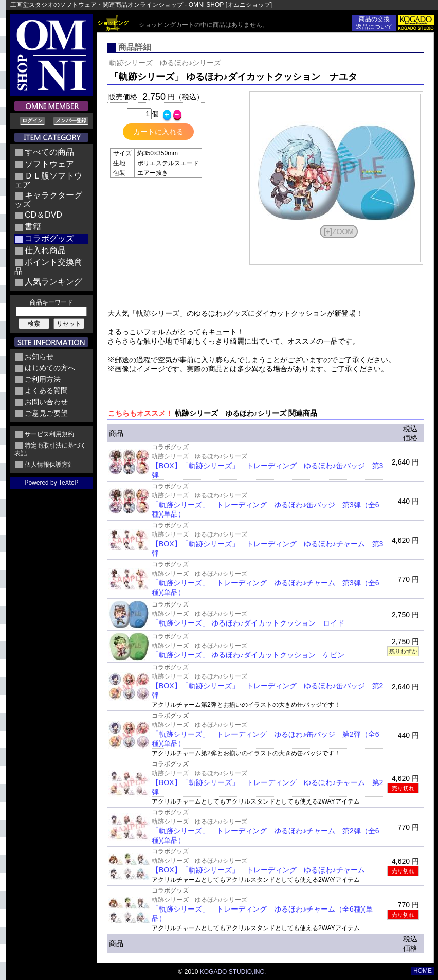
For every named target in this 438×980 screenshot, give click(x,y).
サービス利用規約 (49, 434)
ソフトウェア (49, 164)
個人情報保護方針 (49, 465)
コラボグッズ (49, 238)
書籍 (33, 227)
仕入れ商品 (45, 250)
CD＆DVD (43, 215)
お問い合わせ (46, 402)
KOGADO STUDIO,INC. (233, 972)
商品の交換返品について (374, 23)
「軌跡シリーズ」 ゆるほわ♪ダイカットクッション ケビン (248, 655)
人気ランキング (53, 282)
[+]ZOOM (339, 231)
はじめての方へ (50, 368)
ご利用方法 (43, 379)
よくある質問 (46, 390)
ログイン (32, 121)
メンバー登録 (71, 121)
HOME (423, 971)
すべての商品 (49, 152)
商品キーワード (51, 302)
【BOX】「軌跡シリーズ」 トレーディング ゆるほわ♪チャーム (258, 870)
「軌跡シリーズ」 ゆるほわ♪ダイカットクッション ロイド (248, 623)
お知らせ (39, 357)
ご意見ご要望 (46, 413)
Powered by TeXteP (51, 483)
